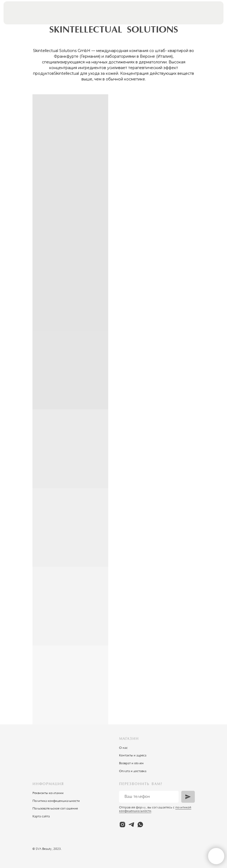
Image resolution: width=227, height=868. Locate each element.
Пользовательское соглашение (55, 809)
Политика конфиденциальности (56, 801)
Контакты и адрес (132, 756)
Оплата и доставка (133, 771)
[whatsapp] (140, 825)
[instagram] (122, 825)
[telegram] (131, 825)
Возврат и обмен (131, 763)
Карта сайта (41, 817)
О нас (123, 748)
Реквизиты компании (48, 793)
